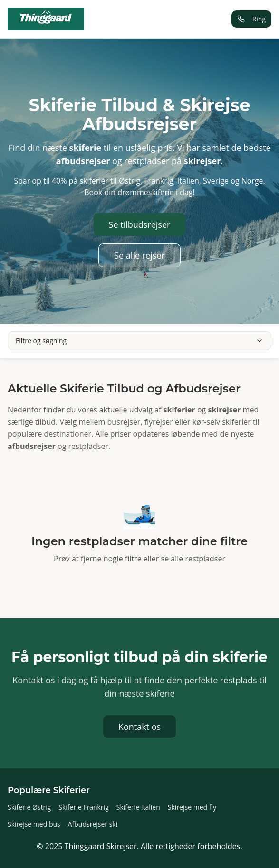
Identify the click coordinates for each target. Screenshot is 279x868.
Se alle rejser (139, 255)
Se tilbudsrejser (140, 224)
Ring (251, 19)
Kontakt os (139, 727)
